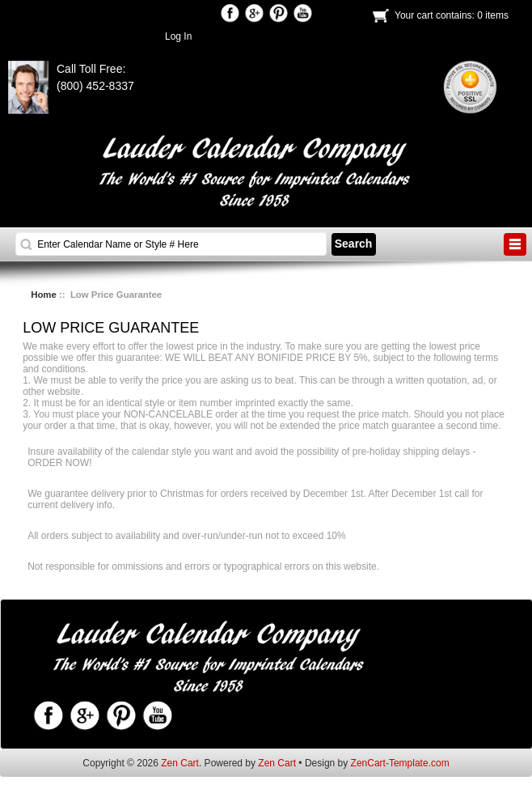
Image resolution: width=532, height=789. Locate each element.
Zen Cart (180, 763)
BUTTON (515, 244)
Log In (178, 36)
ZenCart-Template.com (400, 763)
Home (44, 295)
